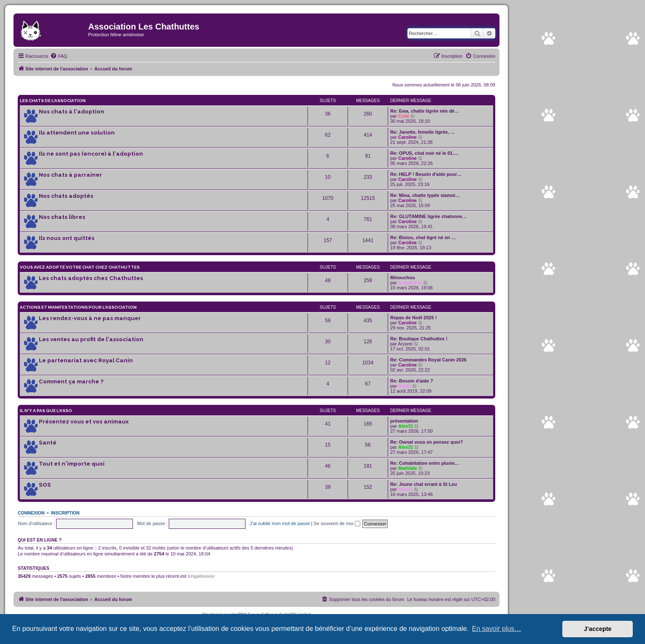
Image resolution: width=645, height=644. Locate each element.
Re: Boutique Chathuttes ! (419, 339)
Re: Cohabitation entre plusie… (425, 463)
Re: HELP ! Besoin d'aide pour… (426, 174)
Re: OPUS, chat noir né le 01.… (424, 153)
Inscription (65, 513)
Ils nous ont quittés (67, 238)
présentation (404, 421)
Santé (48, 443)
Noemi (405, 489)
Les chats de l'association (53, 101)
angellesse (410, 283)
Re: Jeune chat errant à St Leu (424, 484)
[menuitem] (59, 56)
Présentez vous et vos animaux (84, 422)
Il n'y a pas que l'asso (46, 411)
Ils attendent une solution (77, 133)
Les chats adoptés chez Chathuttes (91, 278)
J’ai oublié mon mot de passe (280, 523)
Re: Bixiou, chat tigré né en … (423, 237)
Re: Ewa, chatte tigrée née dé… (425, 111)
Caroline (408, 137)
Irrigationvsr (201, 576)
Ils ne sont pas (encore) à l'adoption (91, 154)
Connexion (31, 513)
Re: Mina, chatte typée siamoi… (425, 195)
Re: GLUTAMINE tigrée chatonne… (428, 216)
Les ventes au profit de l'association (91, 339)
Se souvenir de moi (337, 523)
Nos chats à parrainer (70, 175)
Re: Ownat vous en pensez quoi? (426, 442)
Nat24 (405, 386)
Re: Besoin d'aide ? (412, 381)
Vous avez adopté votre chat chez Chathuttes (80, 267)
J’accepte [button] (598, 629)
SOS (45, 485)
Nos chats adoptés (66, 196)
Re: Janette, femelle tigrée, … (422, 132)
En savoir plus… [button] (497, 629)
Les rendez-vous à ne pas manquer (90, 318)
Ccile (404, 116)
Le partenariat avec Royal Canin (86, 360)
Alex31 (406, 426)
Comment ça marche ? (71, 381)
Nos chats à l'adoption (72, 112)
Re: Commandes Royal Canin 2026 (428, 360)
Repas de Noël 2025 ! (413, 318)
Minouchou (403, 278)
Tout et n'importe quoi (72, 464)
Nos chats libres (62, 217)
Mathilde (408, 468)
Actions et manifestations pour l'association (78, 307)
